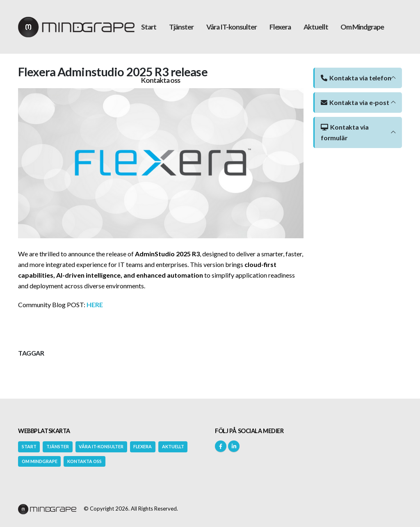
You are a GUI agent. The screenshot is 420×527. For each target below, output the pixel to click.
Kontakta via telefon (356, 78)
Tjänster (181, 27)
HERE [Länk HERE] (95, 305)
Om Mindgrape (362, 27)
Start (149, 27)
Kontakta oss (161, 80)
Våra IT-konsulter (232, 27)
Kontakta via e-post (355, 102)
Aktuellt (316, 27)
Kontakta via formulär (345, 132)
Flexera (280, 27)
